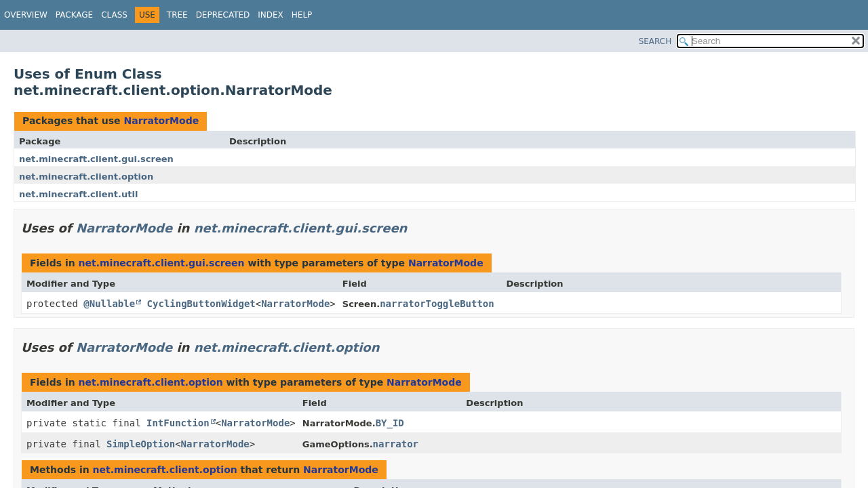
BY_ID (390, 423)
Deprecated (223, 15)
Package (74, 15)
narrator (396, 444)
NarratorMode (161, 121)
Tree (177, 15)
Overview (26, 15)
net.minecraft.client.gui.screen (96, 159)
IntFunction (178, 423)
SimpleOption (141, 444)
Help (302, 15)
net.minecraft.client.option (86, 177)
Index (271, 15)
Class (114, 15)
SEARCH (655, 41)
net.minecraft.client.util (78, 194)
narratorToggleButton (437, 304)
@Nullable (109, 304)
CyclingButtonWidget (201, 304)
